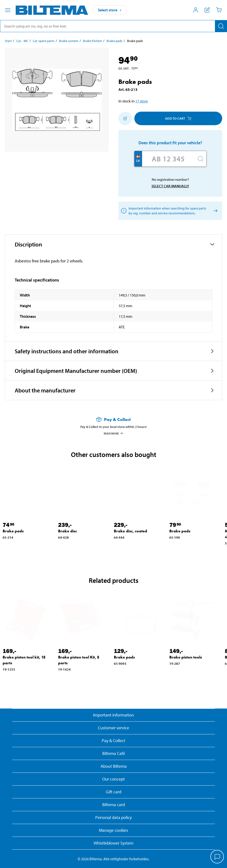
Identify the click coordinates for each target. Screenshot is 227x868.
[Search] (221, 26)
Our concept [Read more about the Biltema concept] (113, 779)
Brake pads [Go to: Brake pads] (115, 41)
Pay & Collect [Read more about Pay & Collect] (113, 741)
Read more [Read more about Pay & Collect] (113, 433)
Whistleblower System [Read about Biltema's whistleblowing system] (113, 843)
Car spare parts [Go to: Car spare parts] (44, 41)
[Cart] (219, 10)
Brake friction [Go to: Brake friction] (93, 41)
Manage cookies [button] (113, 830)
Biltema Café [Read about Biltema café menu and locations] (114, 753)
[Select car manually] (215, 211)
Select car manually (170, 186)
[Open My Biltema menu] (196, 10)
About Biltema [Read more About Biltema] (114, 766)
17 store (142, 101)
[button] (113, 244)
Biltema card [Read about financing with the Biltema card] (114, 805)
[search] (113, 26)
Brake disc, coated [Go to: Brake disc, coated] (131, 531)
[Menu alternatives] (8, 10)
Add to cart (178, 118)
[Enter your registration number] (168, 159)
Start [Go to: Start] (8, 41)
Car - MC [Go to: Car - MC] (22, 41)
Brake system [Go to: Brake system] (69, 41)
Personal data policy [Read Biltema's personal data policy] (113, 817)
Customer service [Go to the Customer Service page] (113, 728)
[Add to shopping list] (125, 118)
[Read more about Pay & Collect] (113, 419)
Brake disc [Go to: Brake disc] (68, 531)
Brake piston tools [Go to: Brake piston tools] (186, 657)
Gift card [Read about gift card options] (114, 792)
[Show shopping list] (207, 10)
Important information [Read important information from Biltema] (113, 715)
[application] (217, 857)
